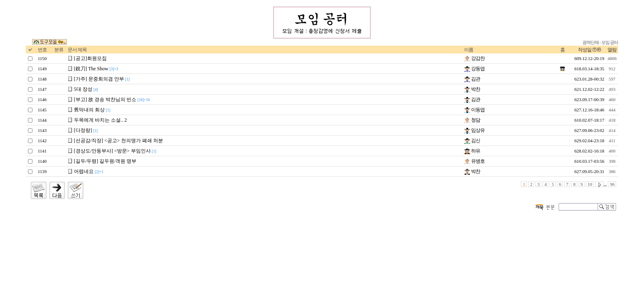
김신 (472, 141)
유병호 (474, 161)
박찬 (472, 89)
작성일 (585, 50)
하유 (472, 151)
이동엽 (474, 110)
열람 (612, 50)
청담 (472, 120)
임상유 (474, 130)
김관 (472, 79)
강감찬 (474, 58)
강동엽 (474, 69)
